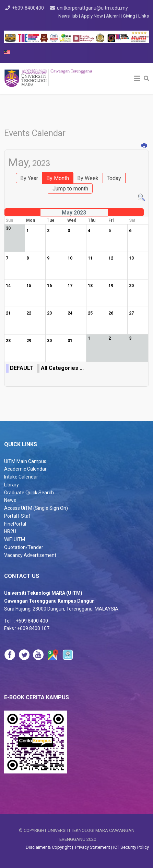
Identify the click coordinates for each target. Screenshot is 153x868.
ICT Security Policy (131, 847)
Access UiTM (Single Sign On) (36, 508)
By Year (29, 178)
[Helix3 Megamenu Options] (137, 78)
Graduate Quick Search (29, 493)
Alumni (113, 16)
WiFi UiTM (15, 539)
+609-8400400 (28, 8)
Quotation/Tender (24, 547)
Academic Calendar (25, 469)
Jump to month (70, 189)
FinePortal (15, 524)
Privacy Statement (92, 847)
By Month (58, 178)
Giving (129, 16)
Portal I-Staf (17, 516)
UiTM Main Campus (25, 461)
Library (11, 485)
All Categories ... (62, 368)
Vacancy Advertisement (30, 555)
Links (144, 16)
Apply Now (92, 16)
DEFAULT (22, 368)
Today (114, 178)
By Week (88, 178)
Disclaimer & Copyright (49, 847)
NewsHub (68, 16)
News (10, 500)
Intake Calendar (21, 477)
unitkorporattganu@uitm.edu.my (92, 8)
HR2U (10, 531)
